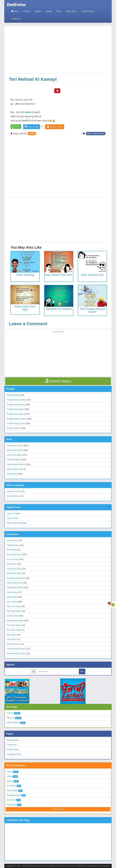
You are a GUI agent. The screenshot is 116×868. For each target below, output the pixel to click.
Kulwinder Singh (14, 795)
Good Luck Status (15, 573)
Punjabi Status (13, 428)
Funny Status (13, 559)
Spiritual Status (13, 644)
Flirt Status (11, 550)
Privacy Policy (13, 749)
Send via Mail (32, 127)
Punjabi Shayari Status (17, 419)
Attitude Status (13, 545)
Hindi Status (12, 474)
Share (17, 127)
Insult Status (12, 592)
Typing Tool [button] (71, 11)
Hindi (59, 11)
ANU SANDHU (13, 723)
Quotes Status (13, 616)
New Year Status (14, 611)
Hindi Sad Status (14, 460)
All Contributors (58, 809)
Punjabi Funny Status (16, 400)
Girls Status (12, 564)
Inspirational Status (15, 587)
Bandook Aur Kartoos (59, 309)
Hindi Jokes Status (96, 133)
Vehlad (32, 133)
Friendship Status (14, 555)
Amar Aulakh (12, 790)
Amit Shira (11, 800)
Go (82, 671)
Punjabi (49, 11)
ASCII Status (12, 540)
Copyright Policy (14, 754)
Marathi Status (13, 496)
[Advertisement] (59, 51)
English (38, 11)
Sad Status (12, 635)
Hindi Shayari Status (16, 464)
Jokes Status (12, 597)
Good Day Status (14, 569)
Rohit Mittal (12, 805)
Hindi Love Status (14, 455)
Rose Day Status (14, 630)
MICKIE (10, 713)
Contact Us (16, 19)
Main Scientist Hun (92, 275)
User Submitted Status (17, 649)
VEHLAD (11, 718)
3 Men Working (25, 275)
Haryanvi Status (14, 491)
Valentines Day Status (16, 653)
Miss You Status (14, 606)
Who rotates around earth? (92, 310)
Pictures (27, 11)
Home (15, 11)
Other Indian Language (17, 523)
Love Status (12, 602)
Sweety (10, 781)
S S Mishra (12, 786)
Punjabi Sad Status (15, 414)
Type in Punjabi (13, 513)
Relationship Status (15, 620)
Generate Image (55, 127)
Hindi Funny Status (15, 446)
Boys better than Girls (59, 275)
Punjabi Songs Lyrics (16, 423)
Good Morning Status (16, 578)
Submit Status (88, 11)
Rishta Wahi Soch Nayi (25, 308)
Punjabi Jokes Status (16, 405)
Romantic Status (14, 625)
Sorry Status (12, 639)
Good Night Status (15, 583)
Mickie (10, 776)
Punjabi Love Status (16, 409)
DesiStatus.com (34, 866)
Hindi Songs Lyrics (15, 469)
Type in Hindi (12, 518)
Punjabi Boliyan (14, 395)
